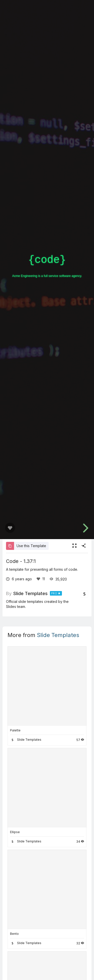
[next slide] (85, 528)
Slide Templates (30, 593)
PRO (54, 593)
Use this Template (26, 546)
